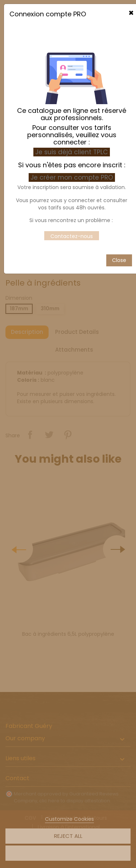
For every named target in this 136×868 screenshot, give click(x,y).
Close (119, 234)
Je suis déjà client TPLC (72, 126)
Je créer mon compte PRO (73, 152)
